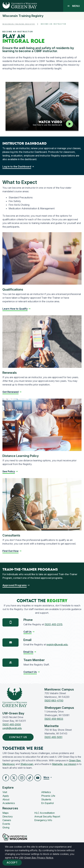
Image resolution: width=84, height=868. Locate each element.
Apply (6, 796)
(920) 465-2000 (12, 724)
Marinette (57, 764)
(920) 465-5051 (53, 737)
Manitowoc (9, 764)
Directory (8, 817)
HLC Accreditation (45, 813)
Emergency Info (43, 820)
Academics (9, 803)
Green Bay (75, 760)
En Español (47, 803)
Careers (7, 820)
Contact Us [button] (19, 737)
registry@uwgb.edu (57, 644)
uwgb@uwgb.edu (12, 728)
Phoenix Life (48, 796)
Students (46, 799)
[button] (29, 632)
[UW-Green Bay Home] (18, 6)
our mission (70, 764)
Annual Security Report (47, 817)
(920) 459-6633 (54, 719)
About (6, 799)
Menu (74, 6)
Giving (6, 827)
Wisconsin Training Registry (23, 16)
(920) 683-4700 (54, 701)
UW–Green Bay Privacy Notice (36, 858)
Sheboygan (27, 764)
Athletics (46, 792)
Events (6, 824)
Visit (5, 792)
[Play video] (69, 124)
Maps (6, 813)
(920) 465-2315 (53, 624)
